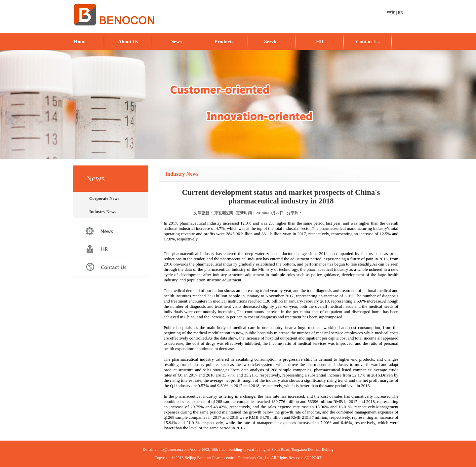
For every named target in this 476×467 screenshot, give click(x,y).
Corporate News (104, 198)
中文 (391, 13)
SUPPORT (313, 458)
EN (400, 13)
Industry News (103, 212)
